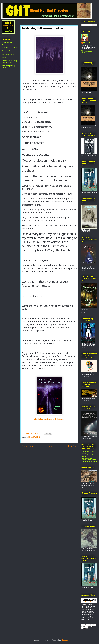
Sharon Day (87, 43)
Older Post (72, 446)
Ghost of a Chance (8, 51)
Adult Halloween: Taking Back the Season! (49, 419)
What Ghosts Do (87, 458)
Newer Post (28, 446)
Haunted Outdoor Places (89, 461)
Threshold (5, 57)
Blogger (65, 640)
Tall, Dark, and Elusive (9, 54)
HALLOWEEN (34, 437)
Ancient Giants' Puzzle (89, 460)
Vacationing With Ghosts (9, 48)
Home (50, 446)
